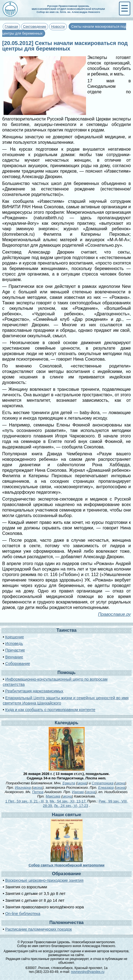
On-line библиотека (23, 914)
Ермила (69, 783)
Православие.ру (114, 614)
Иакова (78, 792)
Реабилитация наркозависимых (34, 691)
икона (82, 783)
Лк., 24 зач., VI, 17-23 (71, 806)
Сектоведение (35, 26)
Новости (58, 26)
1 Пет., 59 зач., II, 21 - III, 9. (27, 801)
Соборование (18, 664)
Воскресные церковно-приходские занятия (44, 880)
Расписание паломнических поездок (38, 929)
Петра (38, 792)
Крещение (15, 637)
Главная (11, 26)
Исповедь (14, 644)
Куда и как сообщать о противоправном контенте (50, 710)
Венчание (14, 657)
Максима (53, 796)
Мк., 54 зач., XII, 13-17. (68, 801)
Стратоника (103, 783)
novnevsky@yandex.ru (88, 972)
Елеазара (106, 787)
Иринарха (23, 787)
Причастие (15, 650)
